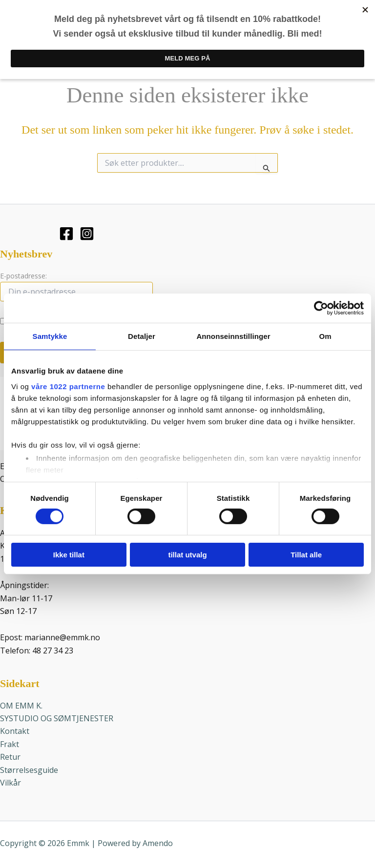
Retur (10, 755)
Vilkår (10, 781)
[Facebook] (66, 231)
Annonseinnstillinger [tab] (233, 336)
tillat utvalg (187, 555)
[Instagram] (87, 231)
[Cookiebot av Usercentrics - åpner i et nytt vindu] (321, 308)
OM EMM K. (21, 703)
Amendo (158, 841)
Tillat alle (306, 555)
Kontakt (15, 729)
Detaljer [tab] (142, 336)
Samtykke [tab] (50, 336)
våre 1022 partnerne (68, 386)
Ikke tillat (69, 555)
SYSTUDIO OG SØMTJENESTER (57, 716)
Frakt (10, 742)
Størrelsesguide (29, 768)
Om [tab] (325, 336)
